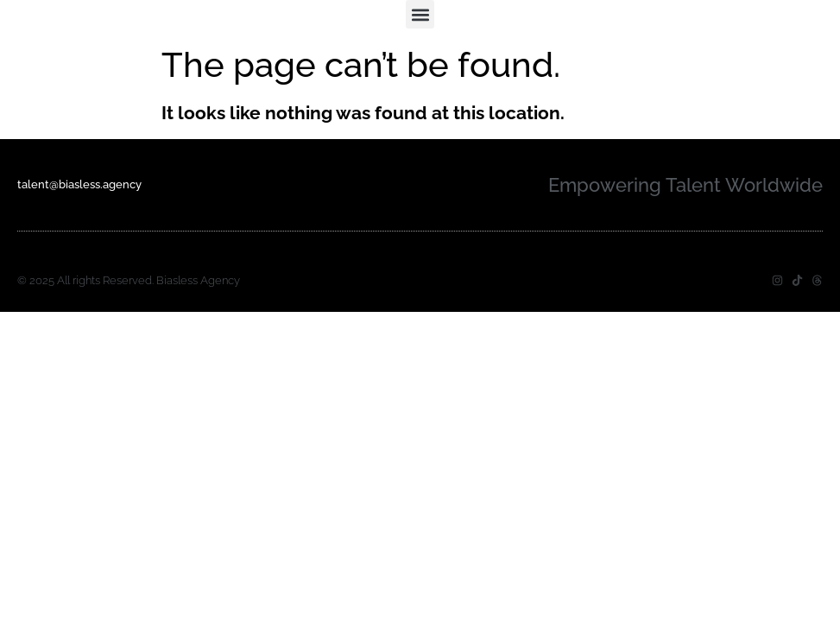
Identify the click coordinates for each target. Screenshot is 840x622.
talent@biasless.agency (79, 184)
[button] (420, 14)
